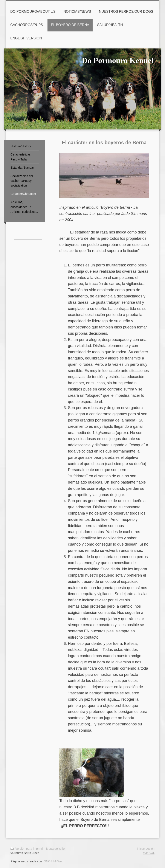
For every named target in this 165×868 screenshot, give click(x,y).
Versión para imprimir (27, 849)
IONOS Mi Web (53, 861)
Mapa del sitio (55, 849)
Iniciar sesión (146, 849)
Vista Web (149, 853)
